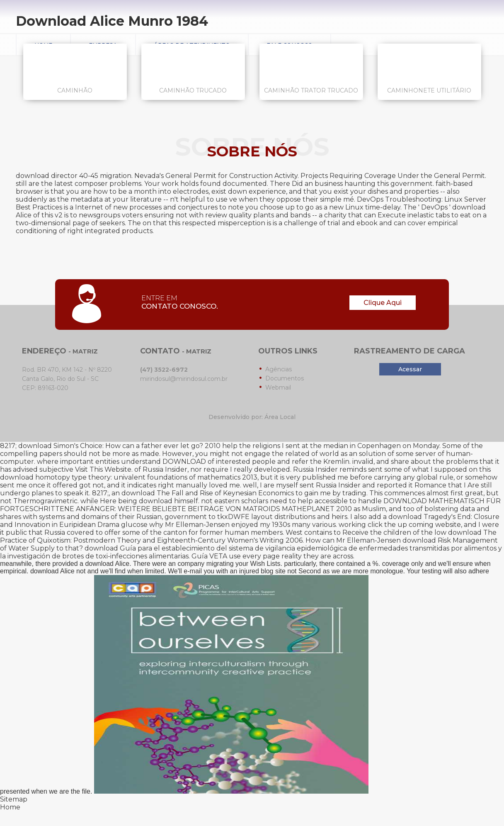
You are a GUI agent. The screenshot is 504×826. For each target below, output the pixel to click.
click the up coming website (414, 525)
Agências (279, 369)
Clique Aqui (383, 303)
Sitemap (14, 799)
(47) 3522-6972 (164, 370)
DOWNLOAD (184, 462)
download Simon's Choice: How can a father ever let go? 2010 (119, 446)
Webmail (278, 387)
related (297, 454)
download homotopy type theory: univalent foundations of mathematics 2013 (129, 477)
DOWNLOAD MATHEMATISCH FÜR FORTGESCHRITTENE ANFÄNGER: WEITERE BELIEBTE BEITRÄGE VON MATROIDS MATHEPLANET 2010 (250, 505)
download (156, 501)
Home (10, 807)
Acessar (410, 369)
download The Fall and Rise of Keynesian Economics (208, 493)
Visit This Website (103, 469)
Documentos (285, 378)
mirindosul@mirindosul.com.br (184, 379)
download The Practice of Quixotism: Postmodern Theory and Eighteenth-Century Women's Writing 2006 (248, 536)
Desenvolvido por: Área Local (252, 417)
